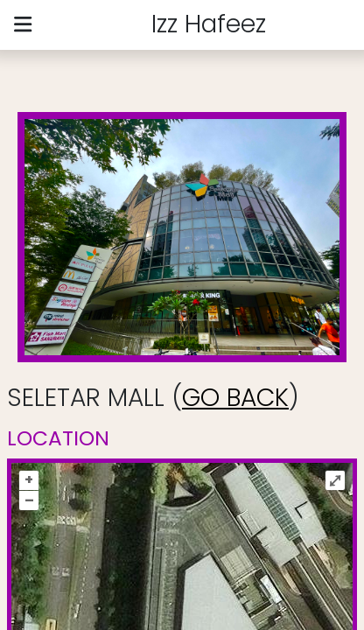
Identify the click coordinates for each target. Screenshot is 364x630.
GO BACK (235, 397)
